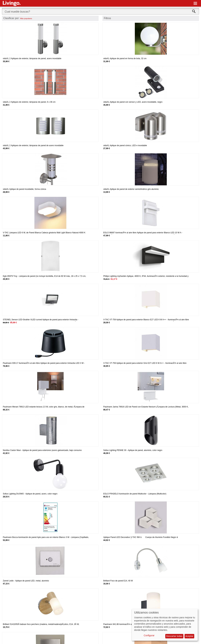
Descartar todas (174, 636)
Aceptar (189, 636)
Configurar (149, 635)
